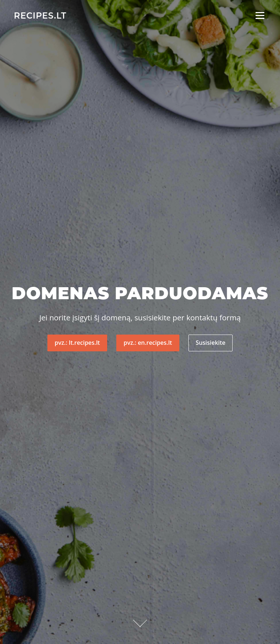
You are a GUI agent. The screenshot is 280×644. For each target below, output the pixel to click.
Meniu (260, 15)
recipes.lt (40, 15)
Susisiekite (211, 343)
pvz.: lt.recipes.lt (77, 343)
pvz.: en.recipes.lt (148, 343)
